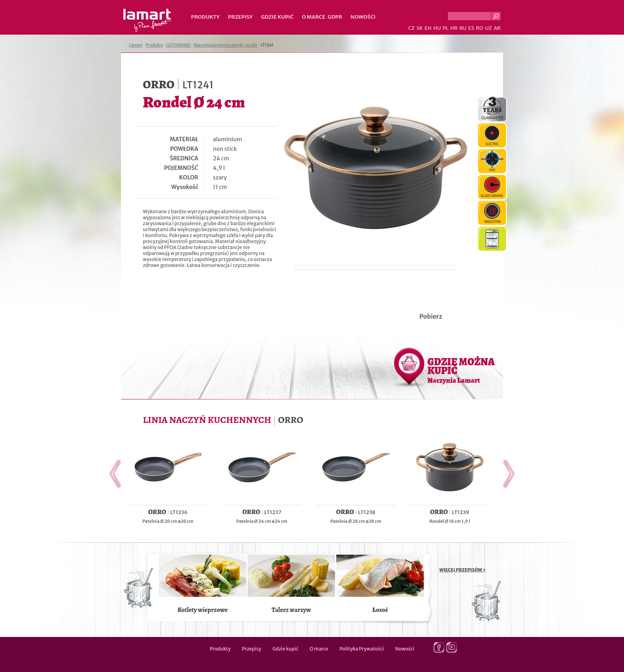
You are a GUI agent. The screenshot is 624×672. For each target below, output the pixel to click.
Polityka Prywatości (362, 649)
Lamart (147, 20)
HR (454, 28)
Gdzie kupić (277, 17)
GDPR (335, 17)
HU (437, 28)
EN (428, 28)
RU (463, 28)
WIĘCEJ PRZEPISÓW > (463, 570)
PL (446, 28)
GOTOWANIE (178, 45)
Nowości (363, 17)
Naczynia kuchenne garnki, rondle (226, 45)
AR (497, 28)
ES (471, 28)
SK (419, 28)
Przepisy (240, 17)
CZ (411, 28)
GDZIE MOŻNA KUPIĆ (461, 370)
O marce (313, 17)
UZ (488, 28)
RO (480, 28)
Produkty (205, 17)
